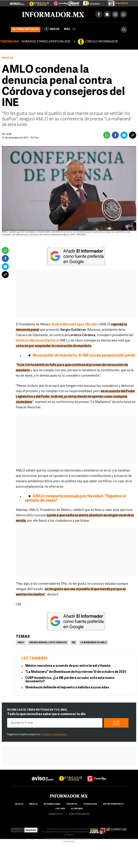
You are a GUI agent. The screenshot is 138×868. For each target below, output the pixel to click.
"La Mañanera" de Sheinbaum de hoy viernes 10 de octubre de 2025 (76, 672)
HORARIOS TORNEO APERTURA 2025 (46, 42)
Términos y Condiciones (54, 734)
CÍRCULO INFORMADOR (101, 42)
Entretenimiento (113, 804)
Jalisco (19, 804)
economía (77, 809)
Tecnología (90, 804)
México (7, 58)
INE (74, 643)
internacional (52, 804)
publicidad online (79, 814)
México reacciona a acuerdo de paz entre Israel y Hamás (68, 666)
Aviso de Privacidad (54, 839)
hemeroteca (56, 814)
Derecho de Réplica (73, 839)
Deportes (72, 804)
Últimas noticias (26, 29)
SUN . (9, 134)
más (70, 29)
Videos (52, 29)
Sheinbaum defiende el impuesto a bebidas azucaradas (67, 688)
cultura (60, 809)
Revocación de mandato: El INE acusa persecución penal (84, 356)
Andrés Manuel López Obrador (48, 643)
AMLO (21, 643)
